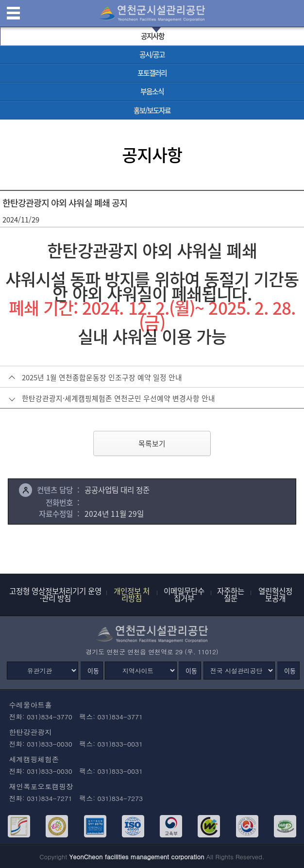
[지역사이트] (141, 671)
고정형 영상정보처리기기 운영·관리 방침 (55, 595)
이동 (93, 671)
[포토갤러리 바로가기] (152, 73)
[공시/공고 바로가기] (152, 55)
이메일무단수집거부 (184, 595)
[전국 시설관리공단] (239, 671)
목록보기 (152, 443)
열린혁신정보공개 (275, 595)
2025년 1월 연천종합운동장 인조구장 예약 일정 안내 (102, 377)
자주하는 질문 (231, 595)
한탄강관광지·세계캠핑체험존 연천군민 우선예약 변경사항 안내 (118, 398)
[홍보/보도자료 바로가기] (152, 110)
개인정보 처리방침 (132, 595)
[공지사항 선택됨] (152, 36)
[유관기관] (42, 671)
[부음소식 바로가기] (152, 92)
